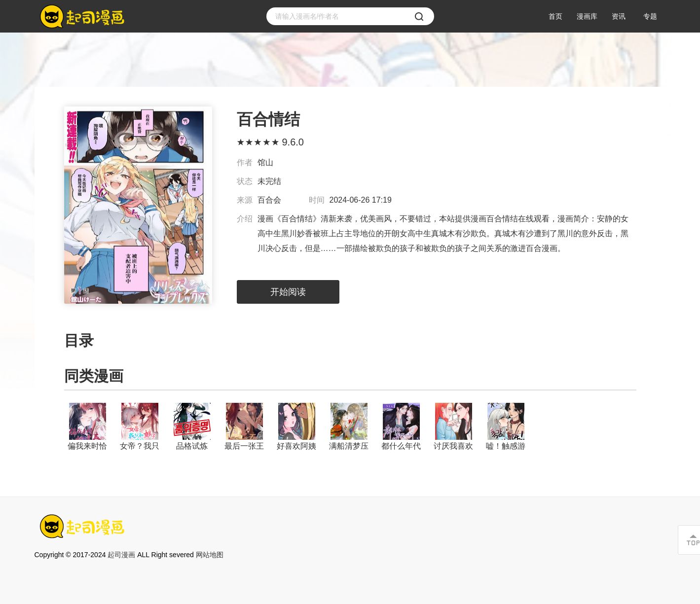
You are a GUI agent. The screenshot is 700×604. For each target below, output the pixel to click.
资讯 (619, 16)
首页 (555, 16)
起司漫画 (121, 555)
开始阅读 (288, 292)
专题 (650, 16)
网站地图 (210, 555)
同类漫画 (94, 376)
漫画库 (587, 16)
